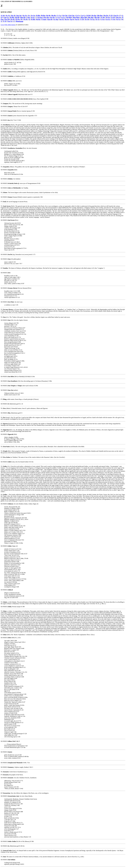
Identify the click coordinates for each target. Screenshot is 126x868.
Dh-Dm (100, 16)
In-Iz (33, 17)
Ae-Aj (8, 16)
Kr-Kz (53, 17)
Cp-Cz (83, 16)
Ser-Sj (61, 19)
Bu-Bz (54, 16)
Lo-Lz (63, 17)
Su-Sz (77, 19)
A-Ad (3, 16)
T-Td (82, 19)
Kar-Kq (46, 17)
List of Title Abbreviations (8, 25)
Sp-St (72, 19)
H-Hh (12, 17)
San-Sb (50, 19)
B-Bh (38, 16)
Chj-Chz (71, 16)
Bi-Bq (43, 16)
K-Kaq (40, 17)
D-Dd (89, 16)
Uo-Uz (108, 19)
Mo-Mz (97, 17)
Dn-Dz (106, 16)
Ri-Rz (38, 19)
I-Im (28, 17)
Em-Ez (116, 16)
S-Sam (44, 19)
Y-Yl (5, 21)
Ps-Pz (26, 19)
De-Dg (94, 16)
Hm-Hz (23, 17)
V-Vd (113, 19)
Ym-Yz (10, 21)
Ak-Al (13, 16)
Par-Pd (7, 19)
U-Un (103, 19)
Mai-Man (76, 17)
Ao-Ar (25, 16)
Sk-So (67, 19)
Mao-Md (84, 17)
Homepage (19, 21)
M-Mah (69, 17)
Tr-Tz (97, 19)
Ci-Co (78, 16)
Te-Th (87, 19)
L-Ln (58, 17)
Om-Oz (118, 17)
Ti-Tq (92, 19)
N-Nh (103, 17)
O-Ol (113, 17)
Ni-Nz (108, 17)
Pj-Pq (18, 19)
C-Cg (59, 16)
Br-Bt (48, 16)
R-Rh (33, 19)
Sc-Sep (56, 19)
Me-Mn (91, 17)
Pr (22, 19)
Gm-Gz (6, 17)
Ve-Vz (118, 19)
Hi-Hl (17, 17)
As (29, 16)
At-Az (33, 16)
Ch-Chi (65, 16)
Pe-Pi (13, 19)
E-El (111, 16)
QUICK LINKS (6, 12)
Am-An (19, 16)
